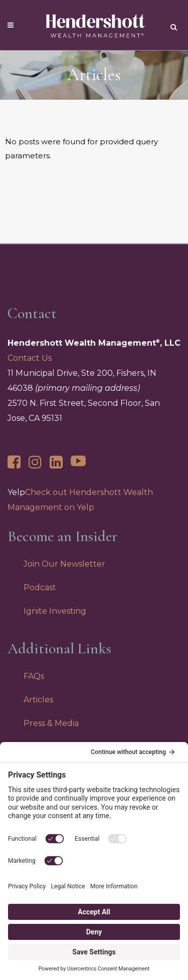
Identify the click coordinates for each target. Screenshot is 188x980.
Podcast (40, 587)
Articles (38, 700)
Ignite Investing (55, 611)
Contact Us (30, 358)
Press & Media (51, 723)
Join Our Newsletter (64, 564)
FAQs (34, 676)
